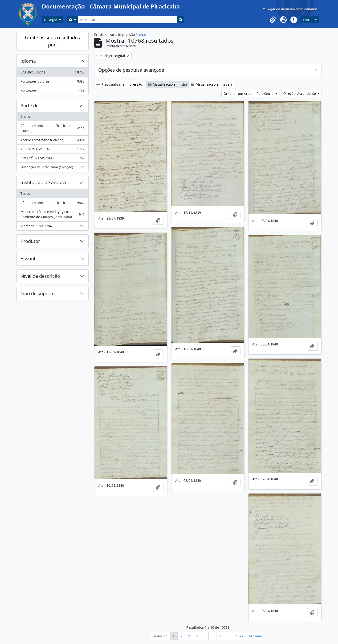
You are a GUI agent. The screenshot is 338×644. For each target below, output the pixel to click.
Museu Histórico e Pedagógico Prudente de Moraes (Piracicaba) (52, 214)
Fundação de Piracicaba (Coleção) (52, 168)
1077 (240, 636)
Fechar (141, 35)
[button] (273, 20)
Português (52, 91)
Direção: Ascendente (300, 93)
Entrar (308, 20)
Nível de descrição (40, 276)
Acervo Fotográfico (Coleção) (52, 141)
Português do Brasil (52, 82)
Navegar (51, 20)
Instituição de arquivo (44, 182)
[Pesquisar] (127, 20)
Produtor (30, 241)
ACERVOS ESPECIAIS (52, 150)
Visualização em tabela (212, 84)
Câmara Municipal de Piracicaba (52, 204)
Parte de (30, 106)
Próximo (256, 636)
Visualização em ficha (168, 84)
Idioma (28, 61)
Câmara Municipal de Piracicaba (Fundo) (52, 128)
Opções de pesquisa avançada (131, 70)
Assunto (29, 259)
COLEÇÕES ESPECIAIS (52, 159)
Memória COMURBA (52, 227)
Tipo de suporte (38, 293)
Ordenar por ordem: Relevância (249, 93)
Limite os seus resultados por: (52, 41)
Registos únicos (52, 73)
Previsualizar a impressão (119, 84)
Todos (25, 117)
